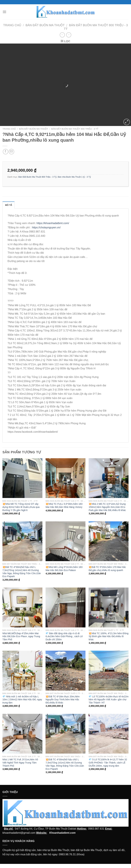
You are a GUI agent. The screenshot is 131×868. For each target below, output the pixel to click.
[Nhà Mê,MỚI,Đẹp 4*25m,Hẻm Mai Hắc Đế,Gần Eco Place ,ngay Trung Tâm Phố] (22, 607)
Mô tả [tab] (8, 205)
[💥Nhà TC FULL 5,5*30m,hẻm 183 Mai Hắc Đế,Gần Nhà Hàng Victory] (65, 478)
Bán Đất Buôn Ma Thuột (45, 25)
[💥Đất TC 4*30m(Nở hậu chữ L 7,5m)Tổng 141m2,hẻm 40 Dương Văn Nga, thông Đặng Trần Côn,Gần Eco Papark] (22, 541)
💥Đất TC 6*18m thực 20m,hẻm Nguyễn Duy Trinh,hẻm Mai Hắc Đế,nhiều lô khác (63, 700)
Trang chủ (12, 25)
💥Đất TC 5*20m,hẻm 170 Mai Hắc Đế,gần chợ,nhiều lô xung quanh (107, 569)
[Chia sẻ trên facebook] (6, 152)
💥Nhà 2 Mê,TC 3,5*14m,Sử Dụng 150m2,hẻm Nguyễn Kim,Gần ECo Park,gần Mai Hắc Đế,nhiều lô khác (107, 507)
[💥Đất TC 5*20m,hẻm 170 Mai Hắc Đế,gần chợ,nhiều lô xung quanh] (109, 541)
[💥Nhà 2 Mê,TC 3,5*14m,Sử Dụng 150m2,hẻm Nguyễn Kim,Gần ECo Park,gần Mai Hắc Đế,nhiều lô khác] (109, 478)
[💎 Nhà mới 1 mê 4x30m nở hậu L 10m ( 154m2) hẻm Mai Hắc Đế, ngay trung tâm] (22, 671)
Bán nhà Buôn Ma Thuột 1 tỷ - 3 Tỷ (74, 177)
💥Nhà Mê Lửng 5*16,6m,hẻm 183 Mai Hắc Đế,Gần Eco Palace (64, 569)
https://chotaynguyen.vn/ (46, 227)
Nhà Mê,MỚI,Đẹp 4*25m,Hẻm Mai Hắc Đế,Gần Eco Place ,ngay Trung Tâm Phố (21, 636)
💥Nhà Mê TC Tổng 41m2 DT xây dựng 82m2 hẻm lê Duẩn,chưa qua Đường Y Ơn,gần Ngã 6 (21, 507)
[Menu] (4, 12)
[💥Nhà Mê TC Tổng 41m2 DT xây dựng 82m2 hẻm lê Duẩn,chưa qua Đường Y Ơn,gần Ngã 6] (22, 478)
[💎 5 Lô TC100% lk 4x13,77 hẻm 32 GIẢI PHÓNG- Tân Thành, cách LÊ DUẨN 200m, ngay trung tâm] (109, 734)
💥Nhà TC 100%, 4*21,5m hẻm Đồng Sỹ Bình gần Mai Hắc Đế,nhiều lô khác (108, 636)
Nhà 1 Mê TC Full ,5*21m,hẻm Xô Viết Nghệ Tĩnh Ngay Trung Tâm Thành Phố (20, 763)
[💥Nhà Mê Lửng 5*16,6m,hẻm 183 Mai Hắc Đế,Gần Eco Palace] (65, 541)
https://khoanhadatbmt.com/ (53, 223)
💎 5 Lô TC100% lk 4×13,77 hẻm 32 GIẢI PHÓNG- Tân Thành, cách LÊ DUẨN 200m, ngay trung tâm (108, 763)
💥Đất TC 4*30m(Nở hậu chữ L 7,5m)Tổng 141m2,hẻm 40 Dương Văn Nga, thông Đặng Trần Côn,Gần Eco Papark (22, 572)
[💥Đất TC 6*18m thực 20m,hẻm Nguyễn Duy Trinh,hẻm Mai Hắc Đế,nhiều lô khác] (65, 671)
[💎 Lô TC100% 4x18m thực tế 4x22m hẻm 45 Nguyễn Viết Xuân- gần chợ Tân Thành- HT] (109, 671)
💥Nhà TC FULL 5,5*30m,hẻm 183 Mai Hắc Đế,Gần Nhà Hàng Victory (64, 505)
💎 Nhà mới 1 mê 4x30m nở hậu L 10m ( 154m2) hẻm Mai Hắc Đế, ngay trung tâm (22, 700)
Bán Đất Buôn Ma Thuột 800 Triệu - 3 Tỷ (75, 129)
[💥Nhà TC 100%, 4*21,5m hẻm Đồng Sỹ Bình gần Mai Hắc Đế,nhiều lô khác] (109, 607)
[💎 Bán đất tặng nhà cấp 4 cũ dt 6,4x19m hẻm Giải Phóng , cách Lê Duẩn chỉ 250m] (65, 607)
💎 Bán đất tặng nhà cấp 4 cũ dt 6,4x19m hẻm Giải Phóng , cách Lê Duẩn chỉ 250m (64, 636)
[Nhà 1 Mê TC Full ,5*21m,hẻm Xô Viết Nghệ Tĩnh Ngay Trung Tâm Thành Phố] (22, 734)
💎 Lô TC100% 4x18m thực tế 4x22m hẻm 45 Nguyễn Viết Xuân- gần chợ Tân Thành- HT (108, 700)
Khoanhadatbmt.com (62, 833)
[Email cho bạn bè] (11, 152)
